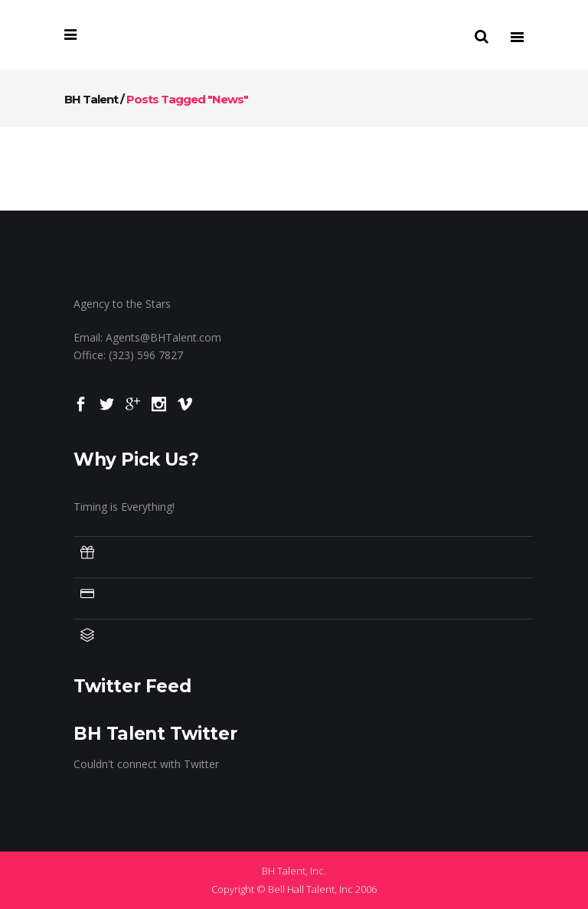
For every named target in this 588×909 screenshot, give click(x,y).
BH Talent (91, 99)
